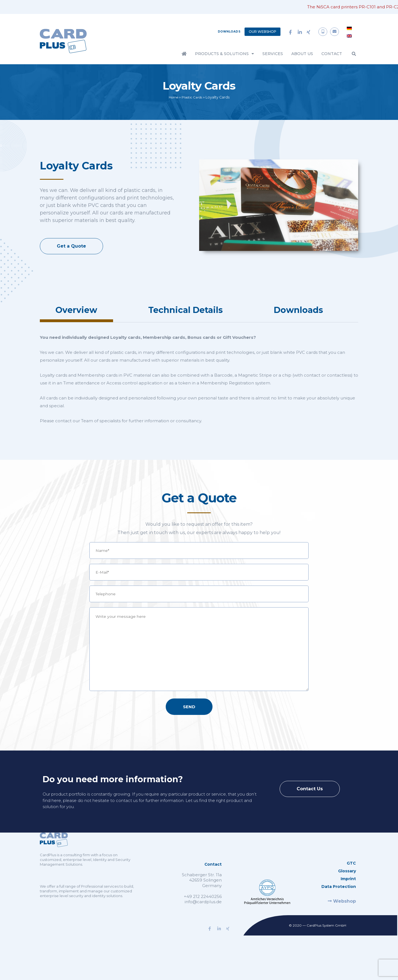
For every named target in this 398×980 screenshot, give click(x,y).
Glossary (347, 883)
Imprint (348, 891)
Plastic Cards (193, 97)
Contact (332, 54)
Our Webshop (263, 32)
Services (273, 54)
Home (172, 97)
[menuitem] (349, 28)
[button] (354, 54)
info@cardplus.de (203, 914)
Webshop (342, 913)
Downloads (229, 32)
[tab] (76, 312)
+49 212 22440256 (203, 908)
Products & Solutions (224, 54)
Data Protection (339, 898)
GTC (351, 875)
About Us (302, 54)
